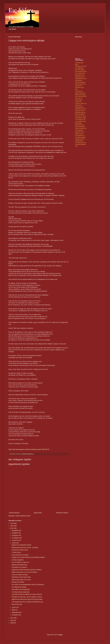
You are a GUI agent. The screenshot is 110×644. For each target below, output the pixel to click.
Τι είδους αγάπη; (16, 552)
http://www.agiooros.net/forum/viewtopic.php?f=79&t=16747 (31, 449)
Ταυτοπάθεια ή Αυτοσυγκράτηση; (21, 589)
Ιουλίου (14, 543)
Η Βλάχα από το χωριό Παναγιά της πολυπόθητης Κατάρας (28, 557)
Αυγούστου (15, 540)
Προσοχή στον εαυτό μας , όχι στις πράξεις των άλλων (27, 597)
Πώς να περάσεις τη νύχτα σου (20, 562)
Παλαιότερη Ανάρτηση (62, 513)
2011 (12, 618)
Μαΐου (14, 610)
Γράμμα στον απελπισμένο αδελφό (21, 545)
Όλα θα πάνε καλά (17, 604)
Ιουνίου (14, 607)
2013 (12, 526)
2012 (12, 528)
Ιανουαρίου (15, 615)
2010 (12, 620)
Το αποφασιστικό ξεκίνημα (19, 587)
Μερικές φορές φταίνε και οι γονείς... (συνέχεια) (25, 548)
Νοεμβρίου (15, 533)
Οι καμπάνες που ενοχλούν (19, 567)
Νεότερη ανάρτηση (14, 513)
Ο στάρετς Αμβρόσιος (18, 560)
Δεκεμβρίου (15, 530)
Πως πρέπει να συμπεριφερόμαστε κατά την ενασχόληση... (28, 584)
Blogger (60, 635)
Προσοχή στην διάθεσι (18, 582)
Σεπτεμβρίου (16, 538)
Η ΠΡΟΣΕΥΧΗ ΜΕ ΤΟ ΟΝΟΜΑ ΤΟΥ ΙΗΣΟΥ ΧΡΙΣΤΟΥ (27, 594)
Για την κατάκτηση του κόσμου (20, 555)
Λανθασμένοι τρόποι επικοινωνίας (21, 577)
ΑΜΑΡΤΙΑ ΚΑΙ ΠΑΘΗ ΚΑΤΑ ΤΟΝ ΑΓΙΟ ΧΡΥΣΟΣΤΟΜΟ (27, 599)
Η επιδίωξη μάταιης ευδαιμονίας (21, 592)
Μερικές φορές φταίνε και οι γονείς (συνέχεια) (24, 572)
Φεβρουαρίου (16, 612)
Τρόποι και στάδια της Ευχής (20, 575)
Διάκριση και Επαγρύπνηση (19, 565)
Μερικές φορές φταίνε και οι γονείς (21, 580)
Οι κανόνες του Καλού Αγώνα (20, 550)
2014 (12, 523)
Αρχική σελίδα (38, 513)
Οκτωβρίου (15, 535)
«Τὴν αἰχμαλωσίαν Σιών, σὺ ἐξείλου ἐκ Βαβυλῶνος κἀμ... (28, 602)
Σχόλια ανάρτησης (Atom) (23, 516)
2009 (12, 623)
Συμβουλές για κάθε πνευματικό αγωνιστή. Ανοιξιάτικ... (27, 570)
